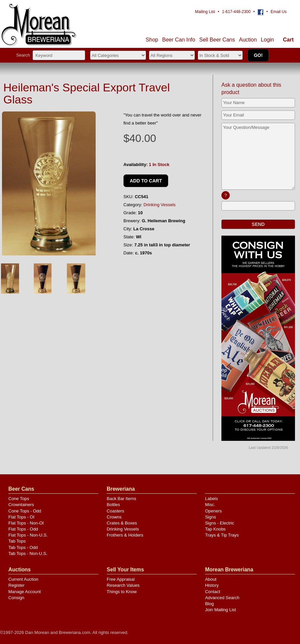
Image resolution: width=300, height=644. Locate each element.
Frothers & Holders (125, 535)
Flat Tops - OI (21, 517)
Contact (213, 592)
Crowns (114, 517)
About (211, 579)
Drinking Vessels (160, 205)
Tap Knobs (215, 529)
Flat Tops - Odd (23, 529)
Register (16, 585)
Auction (248, 40)
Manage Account (25, 592)
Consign (16, 598)
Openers (213, 511)
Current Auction (23, 579)
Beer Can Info (179, 40)
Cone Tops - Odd (25, 511)
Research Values (123, 585)
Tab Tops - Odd (23, 547)
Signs (211, 517)
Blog (209, 604)
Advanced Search (222, 598)
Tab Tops (17, 541)
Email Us (279, 12)
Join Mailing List (221, 610)
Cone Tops (19, 499)
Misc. (210, 505)
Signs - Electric (220, 523)
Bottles (113, 505)
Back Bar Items (121, 499)
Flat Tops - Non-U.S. (28, 535)
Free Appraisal (121, 579)
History (212, 585)
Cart (288, 40)
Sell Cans (217, 40)
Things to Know (122, 592)
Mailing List (205, 12)
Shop (152, 40)
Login (267, 40)
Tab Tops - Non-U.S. (28, 553)
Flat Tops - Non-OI (26, 523)
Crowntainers (21, 505)
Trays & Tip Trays (222, 535)
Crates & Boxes (122, 523)
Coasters (115, 511)
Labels (211, 499)
